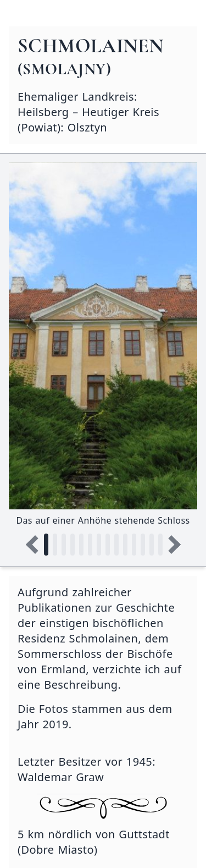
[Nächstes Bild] (171, 545)
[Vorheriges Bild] (35, 545)
